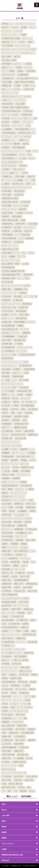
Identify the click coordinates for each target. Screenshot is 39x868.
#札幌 (23, 220)
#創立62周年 (25, 577)
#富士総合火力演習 (9, 60)
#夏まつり (6, 660)
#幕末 (4, 733)
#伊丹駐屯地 (25, 202)
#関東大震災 (25, 667)
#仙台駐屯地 (18, 195)
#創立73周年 (30, 540)
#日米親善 (19, 507)
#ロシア (32, 27)
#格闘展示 (6, 722)
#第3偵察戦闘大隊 (9, 682)
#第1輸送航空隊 (8, 457)
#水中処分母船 (7, 689)
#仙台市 (5, 686)
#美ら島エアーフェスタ (11, 333)
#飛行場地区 (15, 686)
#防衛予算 (31, 177)
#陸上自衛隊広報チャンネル (24, 551)
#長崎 (4, 511)
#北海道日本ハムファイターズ (13, 497)
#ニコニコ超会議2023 (10, 558)
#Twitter (5, 435)
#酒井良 (5, 413)
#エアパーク (6, 700)
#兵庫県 (14, 577)
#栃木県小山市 (18, 184)
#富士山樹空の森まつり (25, 457)
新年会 (32, 791)
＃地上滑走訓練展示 (9, 155)
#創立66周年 (27, 587)
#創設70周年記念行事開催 (24, 82)
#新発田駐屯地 (7, 358)
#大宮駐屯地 (6, 591)
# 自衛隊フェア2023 (9, 449)
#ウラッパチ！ (18, 126)
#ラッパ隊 (23, 718)
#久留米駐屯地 (26, 486)
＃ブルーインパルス (9, 35)
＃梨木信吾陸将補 (8, 133)
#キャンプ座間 (7, 507)
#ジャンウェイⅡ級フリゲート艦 (24, 118)
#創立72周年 (24, 315)
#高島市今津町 (16, 678)
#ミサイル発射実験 (26, 238)
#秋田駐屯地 (6, 606)
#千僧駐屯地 (20, 573)
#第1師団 (27, 522)
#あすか (24, 566)
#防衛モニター (7, 67)
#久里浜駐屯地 (14, 624)
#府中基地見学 (19, 191)
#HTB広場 (6, 406)
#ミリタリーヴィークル (11, 260)
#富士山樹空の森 (8, 726)
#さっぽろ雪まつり (29, 402)
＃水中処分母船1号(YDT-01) (27, 78)
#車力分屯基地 (7, 715)
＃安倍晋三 (6, 169)
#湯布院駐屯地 (23, 755)
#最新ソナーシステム (10, 547)
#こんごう (18, 700)
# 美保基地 (6, 566)
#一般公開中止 (7, 555)
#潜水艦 (25, 562)
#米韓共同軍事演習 (9, 238)
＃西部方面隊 (19, 177)
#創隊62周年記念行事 (10, 202)
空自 (16, 791)
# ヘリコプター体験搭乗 (11, 144)
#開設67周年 (19, 751)
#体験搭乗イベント (27, 449)
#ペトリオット (29, 227)
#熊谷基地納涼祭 (18, 147)
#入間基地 (23, 482)
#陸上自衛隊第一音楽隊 (11, 264)
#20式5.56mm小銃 (9, 307)
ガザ (3, 791)
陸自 (9, 791)
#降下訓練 (6, 373)
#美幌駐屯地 (20, 638)
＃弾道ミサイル (29, 86)
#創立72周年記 (7, 638)
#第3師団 (5, 577)
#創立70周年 (6, 340)
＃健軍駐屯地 (7, 177)
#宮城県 (33, 682)
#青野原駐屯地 (31, 584)
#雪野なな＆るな (25, 671)
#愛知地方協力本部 (24, 391)
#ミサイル (28, 67)
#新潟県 (5, 707)
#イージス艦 (30, 180)
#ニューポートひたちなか (11, 446)
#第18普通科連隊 (27, 406)
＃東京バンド (7, 100)
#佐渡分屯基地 (7, 213)
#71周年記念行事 (17, 617)
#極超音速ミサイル (9, 42)
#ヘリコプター (20, 100)
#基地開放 (6, 478)
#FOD (28, 126)
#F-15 (4, 257)
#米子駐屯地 (24, 675)
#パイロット (25, 558)
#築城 (26, 631)
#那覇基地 (26, 333)
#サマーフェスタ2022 (10, 115)
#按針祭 (32, 689)
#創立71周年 (23, 602)
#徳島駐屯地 (6, 584)
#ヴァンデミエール (23, 46)
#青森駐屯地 (28, 609)
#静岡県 (5, 460)
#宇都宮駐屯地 (7, 540)
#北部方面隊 (32, 224)
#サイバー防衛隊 (8, 71)
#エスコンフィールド (18, 493)
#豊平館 (16, 402)
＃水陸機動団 (7, 129)
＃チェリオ (18, 31)
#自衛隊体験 (18, 529)
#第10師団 (18, 297)
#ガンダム (21, 257)
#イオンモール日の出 (22, 137)
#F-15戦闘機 (19, 758)
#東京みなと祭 (7, 573)
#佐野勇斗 (16, 122)
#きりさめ (6, 49)
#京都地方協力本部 (21, 424)
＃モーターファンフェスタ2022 (24, 49)
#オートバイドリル (21, 606)
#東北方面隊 (6, 195)
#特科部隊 (6, 377)
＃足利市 (24, 173)
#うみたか (14, 704)
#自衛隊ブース (21, 555)
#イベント (18, 697)
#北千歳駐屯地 (22, 620)
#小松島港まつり (8, 646)
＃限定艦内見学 (8, 78)
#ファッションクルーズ (11, 442)
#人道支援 (28, 64)
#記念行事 (28, 231)
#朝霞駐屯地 (32, 435)
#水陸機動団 (22, 511)
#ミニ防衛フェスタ (9, 380)
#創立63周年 (6, 780)
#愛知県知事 (28, 275)
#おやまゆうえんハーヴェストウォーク (16, 187)
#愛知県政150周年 (9, 278)
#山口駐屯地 (6, 744)
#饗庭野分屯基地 (20, 427)
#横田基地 (18, 522)
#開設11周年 (18, 584)
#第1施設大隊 (7, 438)
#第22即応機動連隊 (9, 747)
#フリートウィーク (9, 293)
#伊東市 (13, 693)
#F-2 (24, 253)
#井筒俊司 (28, 413)
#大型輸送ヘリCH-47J (24, 213)
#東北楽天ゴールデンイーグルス (14, 500)
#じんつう (21, 642)
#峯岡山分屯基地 (8, 475)
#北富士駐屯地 (31, 777)
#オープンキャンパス (10, 93)
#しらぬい (24, 547)
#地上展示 (18, 227)
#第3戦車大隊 (7, 344)
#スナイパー (25, 398)
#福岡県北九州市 (27, 467)
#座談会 (29, 395)
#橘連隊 (20, 326)
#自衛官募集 (30, 71)
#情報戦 (20, 71)
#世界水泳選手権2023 (10, 627)
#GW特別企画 (31, 529)
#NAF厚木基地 (7, 537)
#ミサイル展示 (30, 697)
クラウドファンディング (25, 24)
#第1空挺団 (6, 369)
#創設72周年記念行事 (10, 249)
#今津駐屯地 (22, 337)
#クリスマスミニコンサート (12, 384)
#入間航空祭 (6, 227)
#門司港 (15, 467)
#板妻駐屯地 (6, 322)
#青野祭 (17, 587)
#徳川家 (5, 693)
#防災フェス (30, 184)
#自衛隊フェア (7, 631)
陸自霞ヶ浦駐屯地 (15, 784)
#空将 (19, 413)
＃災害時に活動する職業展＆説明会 (15, 107)
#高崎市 (32, 511)
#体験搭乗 (16, 478)
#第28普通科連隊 (27, 733)
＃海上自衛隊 (7, 82)
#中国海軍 (6, 118)
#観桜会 (5, 493)
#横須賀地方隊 (26, 115)
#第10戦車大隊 (19, 340)
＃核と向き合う (19, 169)
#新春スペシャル (8, 395)
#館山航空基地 (7, 104)
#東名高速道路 (21, 311)
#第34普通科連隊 (8, 326)
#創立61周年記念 (8, 526)
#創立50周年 (18, 777)
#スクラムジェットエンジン (12, 151)
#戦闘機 (12, 257)
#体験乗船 (21, 613)
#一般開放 (29, 489)
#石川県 (29, 758)
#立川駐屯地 (6, 777)
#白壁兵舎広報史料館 (27, 355)
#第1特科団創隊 (8, 620)
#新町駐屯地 (6, 515)
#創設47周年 (6, 587)
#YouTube (17, 89)
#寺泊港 (5, 704)
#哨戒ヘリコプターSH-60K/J (21, 707)
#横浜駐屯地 (28, 653)
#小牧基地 (31, 453)
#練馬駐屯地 (22, 526)
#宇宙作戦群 (6, 191)
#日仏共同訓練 (7, 46)
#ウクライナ (6, 31)
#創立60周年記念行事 (10, 329)
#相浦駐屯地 (30, 507)
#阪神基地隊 (15, 562)
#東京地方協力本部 (18, 435)
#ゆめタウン (17, 373)
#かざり (32, 158)
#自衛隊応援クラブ (9, 718)
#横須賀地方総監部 (9, 602)
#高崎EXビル (24, 140)
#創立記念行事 (20, 438)
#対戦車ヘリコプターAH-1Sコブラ (15, 711)
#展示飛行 (23, 209)
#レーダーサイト (23, 475)
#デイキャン (6, 529)
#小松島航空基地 (8, 642)
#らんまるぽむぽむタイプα (12, 162)
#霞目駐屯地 (23, 682)
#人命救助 (6, 184)
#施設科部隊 (29, 431)
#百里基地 (23, 293)
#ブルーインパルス (9, 209)
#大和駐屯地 (24, 747)
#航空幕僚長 (6, 417)
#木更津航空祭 (19, 737)
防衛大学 (5, 27)
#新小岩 (15, 398)
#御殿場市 (14, 460)
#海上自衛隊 (20, 104)
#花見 (31, 500)
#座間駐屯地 (18, 504)
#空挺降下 (17, 369)
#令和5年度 (16, 664)
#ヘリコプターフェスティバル (13, 649)
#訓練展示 (6, 217)
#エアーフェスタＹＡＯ (11, 304)
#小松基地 (6, 762)
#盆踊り (33, 620)
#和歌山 (18, 631)
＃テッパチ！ (27, 122)
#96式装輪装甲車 (8, 347)
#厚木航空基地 (7, 533)
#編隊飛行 (31, 740)
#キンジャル (27, 38)
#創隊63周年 (6, 737)
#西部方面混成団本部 (10, 486)
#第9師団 (5, 609)
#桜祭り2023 (31, 504)
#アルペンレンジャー (10, 246)
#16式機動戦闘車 (8, 337)
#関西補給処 (27, 304)
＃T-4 (35, 151)
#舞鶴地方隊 (6, 86)
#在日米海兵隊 (7, 282)
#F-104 (31, 253)
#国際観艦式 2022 (21, 289)
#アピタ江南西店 (8, 391)
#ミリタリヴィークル (10, 667)
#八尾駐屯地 (18, 300)
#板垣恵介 (6, 420)
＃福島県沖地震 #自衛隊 (11, 38)
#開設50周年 (6, 551)
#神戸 (29, 613)
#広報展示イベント (9, 140)
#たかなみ (6, 467)
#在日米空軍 (6, 522)
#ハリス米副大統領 (23, 235)
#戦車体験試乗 (7, 235)
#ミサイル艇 (25, 704)
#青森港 (24, 544)
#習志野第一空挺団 (21, 417)
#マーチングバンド (9, 671)
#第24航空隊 (32, 642)
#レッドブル (22, 351)
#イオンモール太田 (9, 387)
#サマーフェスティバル (11, 635)
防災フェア (6, 89)
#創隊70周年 (20, 224)
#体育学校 (6, 398)
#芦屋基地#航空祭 (19, 762)
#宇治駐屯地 (23, 307)
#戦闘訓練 (14, 544)
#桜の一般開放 (7, 489)
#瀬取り (31, 42)
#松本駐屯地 (18, 242)
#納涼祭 (25, 624)
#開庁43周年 (20, 715)
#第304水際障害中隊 (9, 595)
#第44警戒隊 (25, 471)
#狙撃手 (20, 395)
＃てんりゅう (7, 137)
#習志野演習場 (29, 369)
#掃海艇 (24, 460)
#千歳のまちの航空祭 (20, 660)
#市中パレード (7, 318)
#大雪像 (15, 406)
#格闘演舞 (19, 540)
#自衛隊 (24, 27)
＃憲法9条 (23, 166)
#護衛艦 (15, 471)
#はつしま (24, 464)
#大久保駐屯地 (7, 431)
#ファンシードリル (9, 766)
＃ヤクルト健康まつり (10, 173)
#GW (33, 562)
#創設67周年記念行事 (10, 220)
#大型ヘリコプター (9, 482)
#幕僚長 (5, 409)
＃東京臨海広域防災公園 (11, 111)
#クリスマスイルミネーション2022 (15, 362)
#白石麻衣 (6, 122)
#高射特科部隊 (18, 377)
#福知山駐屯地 (21, 318)
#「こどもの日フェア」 (26, 53)
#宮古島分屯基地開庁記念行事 (13, 271)
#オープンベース (18, 453)
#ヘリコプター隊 (31, 297)
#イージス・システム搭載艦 (12, 180)
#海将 (13, 413)
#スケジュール (21, 537)
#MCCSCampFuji (8, 769)
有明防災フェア (8, 24)
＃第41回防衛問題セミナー (25, 129)
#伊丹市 (30, 573)
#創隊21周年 (6, 758)
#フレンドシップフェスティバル (14, 773)
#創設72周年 (6, 580)
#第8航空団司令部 (29, 635)
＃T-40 (22, 155)
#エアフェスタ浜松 (21, 206)
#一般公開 (6, 471)
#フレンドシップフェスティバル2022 (16, 286)
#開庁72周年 (16, 609)
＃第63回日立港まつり (26, 133)
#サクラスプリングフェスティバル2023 (17, 518)
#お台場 (25, 264)
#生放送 (5, 562)
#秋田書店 (16, 420)
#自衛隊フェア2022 (9, 315)
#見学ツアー (6, 427)
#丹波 (26, 373)
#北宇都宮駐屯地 (25, 366)
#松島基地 (6, 147)
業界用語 (23, 791)
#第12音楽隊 (23, 380)
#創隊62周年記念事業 (10, 198)
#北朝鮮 (18, 67)
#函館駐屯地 (13, 733)
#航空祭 (25, 144)
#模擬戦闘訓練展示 (21, 580)
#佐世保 (12, 511)
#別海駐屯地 (24, 693)
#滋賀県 (5, 678)
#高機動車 (6, 453)
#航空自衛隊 (17, 217)
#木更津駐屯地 (7, 740)
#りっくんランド (8, 53)
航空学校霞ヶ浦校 (8, 787)
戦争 (29, 787)
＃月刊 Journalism (9, 166)
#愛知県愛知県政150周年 (11, 275)
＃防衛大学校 (28, 89)
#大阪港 (27, 700)
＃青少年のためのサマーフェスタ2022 (16, 97)
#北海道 (5, 617)
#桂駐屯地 (18, 780)
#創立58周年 (6, 697)
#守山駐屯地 (6, 297)
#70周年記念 (28, 111)
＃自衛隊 (23, 35)
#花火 (4, 624)
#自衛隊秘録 (6, 424)
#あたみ (32, 460)
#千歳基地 (6, 664)
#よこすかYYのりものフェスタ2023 (15, 598)
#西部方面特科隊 (8, 755)
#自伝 (24, 420)
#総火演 (17, 57)
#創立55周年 (20, 740)
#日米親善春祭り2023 (24, 533)
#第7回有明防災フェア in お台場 (14, 158)
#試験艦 (15, 566)
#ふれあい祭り (18, 722)
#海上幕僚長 (32, 409)
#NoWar (22, 42)
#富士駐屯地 (20, 729)
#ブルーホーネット (9, 366)
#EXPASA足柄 (7, 311)
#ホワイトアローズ (24, 347)
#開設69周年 (22, 726)
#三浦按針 (26, 686)
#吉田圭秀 (14, 409)
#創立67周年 (6, 751)
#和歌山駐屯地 (19, 591)
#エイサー (24, 329)
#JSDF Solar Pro (8, 75)
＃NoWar (15, 27)
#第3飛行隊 (6, 300)
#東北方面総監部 (20, 657)
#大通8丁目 (6, 402)
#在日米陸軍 (6, 504)
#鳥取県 (34, 675)
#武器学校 (6, 231)
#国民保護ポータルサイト (11, 64)
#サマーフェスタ (8, 613)
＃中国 (28, 151)
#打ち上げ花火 (21, 689)
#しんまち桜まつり (21, 515)
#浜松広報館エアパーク (11, 253)
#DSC (29, 155)
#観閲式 (5, 544)
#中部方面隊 (6, 206)
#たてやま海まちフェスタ (11, 653)
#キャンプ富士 (24, 278)
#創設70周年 (6, 289)
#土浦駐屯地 (17, 231)
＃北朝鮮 (17, 86)
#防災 (4, 675)
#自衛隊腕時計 (23, 75)
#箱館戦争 (31, 729)
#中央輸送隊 (6, 657)
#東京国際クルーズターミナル (13, 569)
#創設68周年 (18, 744)
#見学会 (18, 431)
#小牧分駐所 (23, 387)
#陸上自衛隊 (6, 57)
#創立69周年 (29, 780)
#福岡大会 (25, 627)
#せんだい (19, 489)
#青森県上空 (6, 242)
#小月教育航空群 (8, 351)
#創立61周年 (32, 591)
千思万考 (21, 787)
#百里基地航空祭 (8, 267)
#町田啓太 (6, 126)
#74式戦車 (19, 344)
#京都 (4, 784)
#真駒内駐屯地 (7, 224)
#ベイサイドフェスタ (10, 464)
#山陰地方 (13, 675)
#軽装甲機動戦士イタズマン (24, 322)
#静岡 (21, 766)
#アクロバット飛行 (9, 355)
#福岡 (33, 631)
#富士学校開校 (7, 729)
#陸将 (23, 409)
